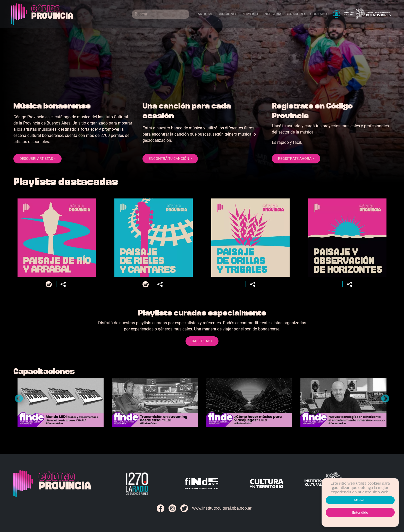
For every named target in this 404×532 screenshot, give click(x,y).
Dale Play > (202, 341)
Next (385, 399)
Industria (272, 14)
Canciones (227, 14)
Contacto (319, 14)
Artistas (205, 14)
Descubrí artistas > (37, 159)
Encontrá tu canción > (170, 159)
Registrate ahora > (296, 159)
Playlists (250, 14)
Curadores (296, 14)
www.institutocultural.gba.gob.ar (222, 508)
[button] (336, 14)
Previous (19, 399)
